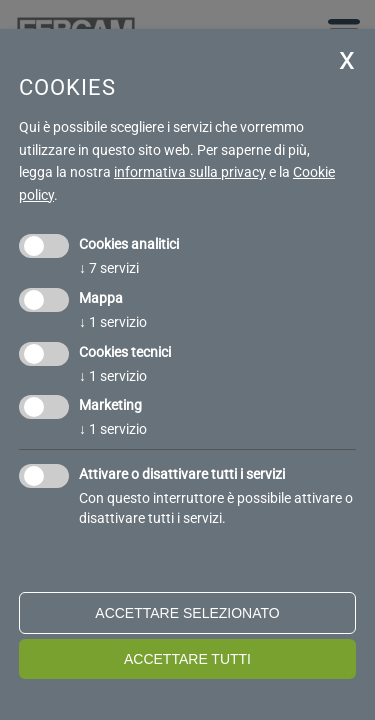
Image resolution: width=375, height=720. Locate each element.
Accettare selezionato (187, 613)
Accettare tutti (187, 659)
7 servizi (109, 268)
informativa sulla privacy (190, 172)
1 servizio (113, 322)
